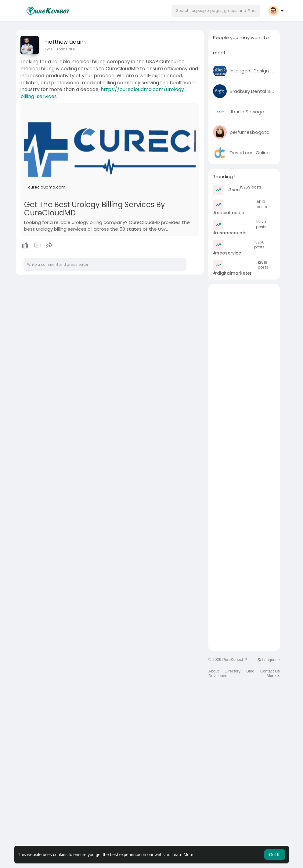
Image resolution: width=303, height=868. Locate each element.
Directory (233, 671)
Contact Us (270, 671)
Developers (218, 676)
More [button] (273, 676)
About (214, 671)
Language (269, 660)
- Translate (64, 49)
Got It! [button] (275, 855)
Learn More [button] (182, 855)
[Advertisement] (244, 376)
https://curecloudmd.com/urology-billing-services (104, 93)
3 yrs (48, 49)
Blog (250, 671)
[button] (216, 11)
